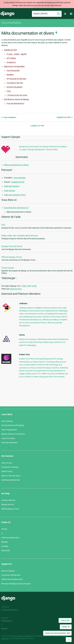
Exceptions (11, 62)
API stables (11, 58)
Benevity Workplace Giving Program (16, 584)
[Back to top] (69, 640)
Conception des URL (15, 83)
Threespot (8, 621)
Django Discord (8, 504)
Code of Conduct (8, 438)
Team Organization (9, 430)
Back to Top (37, 126)
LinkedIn (5, 546)
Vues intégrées (9, 117)
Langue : (66, 627)
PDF (29, 286)
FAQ (3, 225)
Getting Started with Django (13, 425)
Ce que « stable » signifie (17, 54)
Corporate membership (11, 575)
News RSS (6, 551)
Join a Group (7, 463)
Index (4, 236)
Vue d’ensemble (13, 71)
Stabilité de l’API (10, 50)
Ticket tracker (8, 268)
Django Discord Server (12, 246)
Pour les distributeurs (15, 103)
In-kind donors (10, 610)
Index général (9, 191)
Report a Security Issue (11, 476)
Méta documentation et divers (16, 165)
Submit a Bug (7, 471)
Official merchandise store (12, 579)
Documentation (11, 23)
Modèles (10, 75)
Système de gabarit (15, 87)
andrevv (8, 629)
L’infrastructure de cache (17, 95)
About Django (7, 421)
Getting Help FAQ (8, 500)
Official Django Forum (12, 257)
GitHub (4, 529)
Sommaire (33, 236)
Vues (9, 91)
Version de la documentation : (57, 633)
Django (7, 14)
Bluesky (5, 542)
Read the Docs (16, 289)
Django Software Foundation (13, 434)
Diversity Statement (9, 443)
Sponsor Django (8, 571)
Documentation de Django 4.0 (16, 208)
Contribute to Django (10, 467)
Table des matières (12, 186)
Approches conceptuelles (14, 66)
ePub (34, 286)
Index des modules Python (15, 195)
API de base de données (16, 79)
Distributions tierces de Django (16, 99)
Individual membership (11, 480)
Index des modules (16, 236)
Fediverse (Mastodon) (10, 538)
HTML (24, 286)
